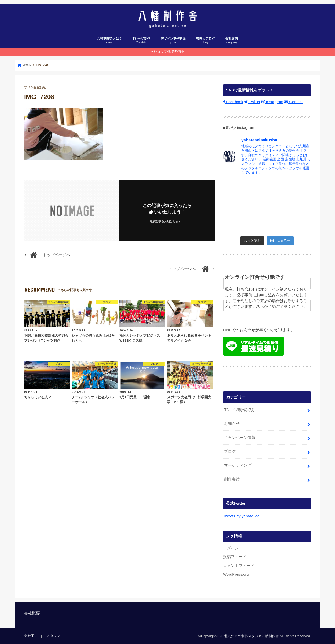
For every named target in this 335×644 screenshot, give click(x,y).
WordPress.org (236, 574)
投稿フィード (235, 557)
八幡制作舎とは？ (110, 40)
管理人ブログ (205, 40)
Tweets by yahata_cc (241, 516)
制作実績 (232, 479)
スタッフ (53, 636)
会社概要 (32, 613)
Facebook (233, 102)
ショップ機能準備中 (169, 51)
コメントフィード (239, 565)
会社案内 (232, 40)
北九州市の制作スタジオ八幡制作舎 (252, 636)
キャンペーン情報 (240, 438)
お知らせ (232, 424)
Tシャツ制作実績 (239, 410)
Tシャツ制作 (142, 40)
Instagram (272, 102)
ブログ (230, 451)
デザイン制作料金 (173, 40)
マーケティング (238, 465)
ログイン (231, 548)
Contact (293, 102)
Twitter (252, 102)
